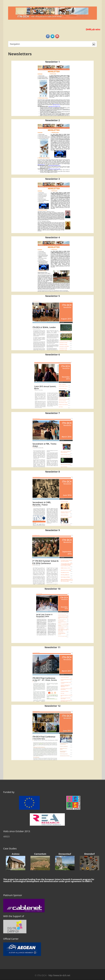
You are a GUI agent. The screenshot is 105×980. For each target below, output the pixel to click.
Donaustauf (65, 854)
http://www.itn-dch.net (59, 975)
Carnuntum (40, 854)
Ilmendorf (89, 854)
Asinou (15, 854)
